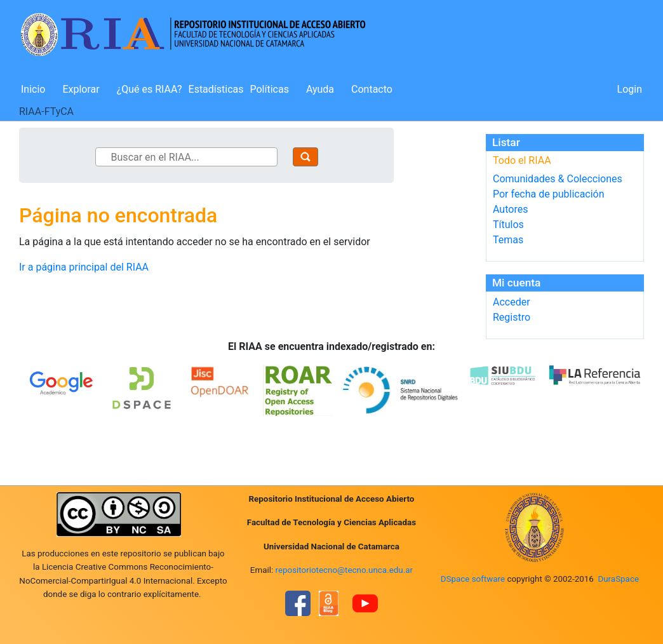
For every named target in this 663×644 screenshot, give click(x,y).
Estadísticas (216, 89)
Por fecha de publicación (549, 194)
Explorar (81, 89)
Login (630, 89)
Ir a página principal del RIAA (84, 267)
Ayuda (320, 89)
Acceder (512, 302)
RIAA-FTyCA (46, 111)
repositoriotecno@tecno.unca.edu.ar (345, 570)
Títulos (508, 225)
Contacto (372, 89)
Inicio (33, 89)
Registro (512, 317)
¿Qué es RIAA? (150, 89)
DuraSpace (618, 579)
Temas (508, 240)
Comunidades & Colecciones (558, 179)
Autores (510, 209)
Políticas (270, 89)
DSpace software (473, 579)
